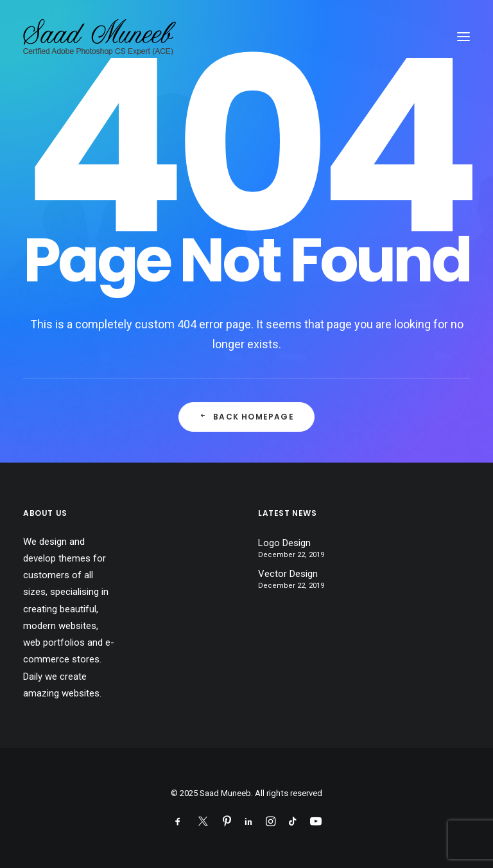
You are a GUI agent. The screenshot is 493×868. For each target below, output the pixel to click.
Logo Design (284, 543)
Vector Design (288, 574)
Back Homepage (246, 417)
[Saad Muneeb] (102, 37)
